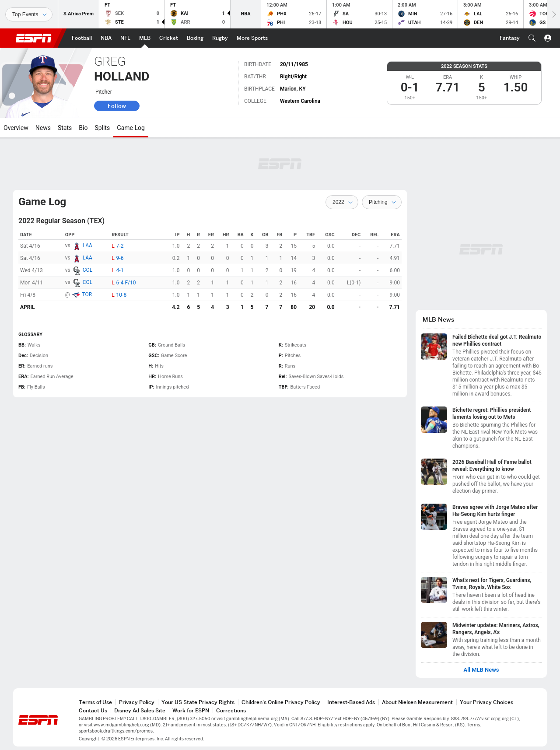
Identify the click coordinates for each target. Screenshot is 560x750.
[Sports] (29, 14)
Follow (117, 106)
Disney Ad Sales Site (140, 710)
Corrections (231, 710)
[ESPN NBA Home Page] (106, 38)
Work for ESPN (191, 710)
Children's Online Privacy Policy (281, 702)
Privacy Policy (137, 702)
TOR (87, 294)
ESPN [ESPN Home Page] (34, 38)
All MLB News (481, 670)
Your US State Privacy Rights (198, 702)
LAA (87, 245)
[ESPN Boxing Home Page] (195, 38)
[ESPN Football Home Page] (82, 38)
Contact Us (93, 710)
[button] (532, 38)
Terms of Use (95, 702)
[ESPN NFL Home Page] (125, 38)
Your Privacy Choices (486, 702)
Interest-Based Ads (351, 702)
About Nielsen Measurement (417, 702)
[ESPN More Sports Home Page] (252, 38)
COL (88, 270)
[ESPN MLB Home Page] (145, 38)
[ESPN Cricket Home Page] (169, 38)
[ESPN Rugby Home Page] (220, 38)
